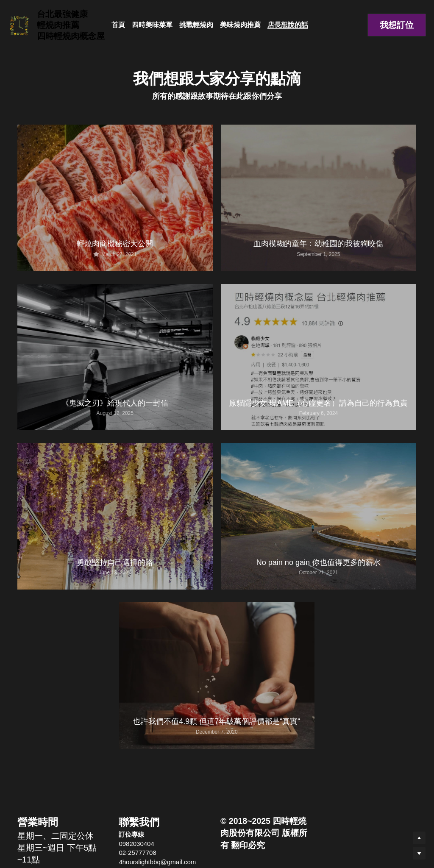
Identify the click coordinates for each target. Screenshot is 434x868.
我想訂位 (397, 25)
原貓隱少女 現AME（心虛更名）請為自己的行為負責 (318, 403)
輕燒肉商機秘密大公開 (115, 244)
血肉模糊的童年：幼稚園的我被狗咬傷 (318, 244)
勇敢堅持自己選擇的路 (115, 562)
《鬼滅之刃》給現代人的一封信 (115, 403)
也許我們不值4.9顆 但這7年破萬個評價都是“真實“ (217, 721)
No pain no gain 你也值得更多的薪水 (319, 562)
